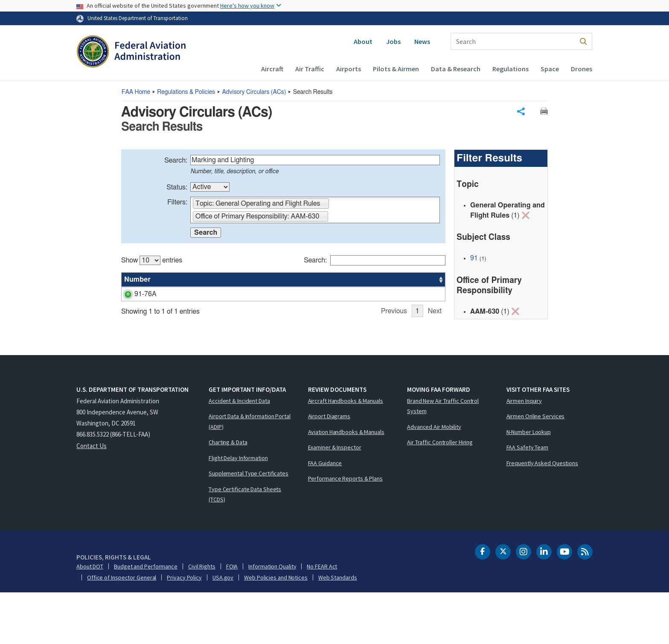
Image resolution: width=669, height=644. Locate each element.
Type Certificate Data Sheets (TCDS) (245, 546)
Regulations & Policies (186, 92)
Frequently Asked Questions (542, 514)
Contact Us (92, 497)
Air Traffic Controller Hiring (440, 493)
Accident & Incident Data (239, 452)
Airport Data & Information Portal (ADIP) (250, 473)
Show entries (152, 260)
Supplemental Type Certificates (249, 525)
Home (136, 92)
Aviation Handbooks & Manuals (346, 483)
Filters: (177, 202)
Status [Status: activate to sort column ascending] (349, 280)
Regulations (510, 69)
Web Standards (338, 629)
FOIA (232, 618)
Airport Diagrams (329, 467)
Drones (582, 69)
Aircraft (272, 69)
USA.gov (223, 629)
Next (435, 364)
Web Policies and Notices (276, 629)
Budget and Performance (146, 618)
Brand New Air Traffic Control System (443, 457)
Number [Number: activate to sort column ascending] (137, 280)
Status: (177, 187)
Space (550, 69)
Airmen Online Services (536, 467)
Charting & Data (228, 493)
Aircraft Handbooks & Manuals (346, 452)
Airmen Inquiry (524, 452)
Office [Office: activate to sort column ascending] (381, 280)
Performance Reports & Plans (345, 530)
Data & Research (456, 69)
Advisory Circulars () (254, 92)
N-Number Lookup (529, 483)
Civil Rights (202, 618)
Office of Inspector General (122, 629)
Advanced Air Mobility (434, 478)
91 (474, 258)
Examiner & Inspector (335, 498)
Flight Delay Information (238, 509)
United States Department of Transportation (138, 18)
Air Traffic (310, 69)
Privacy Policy (184, 629)
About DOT (90, 618)
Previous (394, 364)
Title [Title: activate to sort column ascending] (169, 280)
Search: (176, 160)
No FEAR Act (322, 618)
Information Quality (272, 618)
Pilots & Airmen (396, 69)
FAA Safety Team (528, 498)
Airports (349, 69)
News (422, 41)
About (363, 41)
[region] (283, 309)
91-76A (135, 294)
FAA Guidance (325, 514)
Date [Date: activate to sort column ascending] (414, 280)
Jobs (393, 41)
